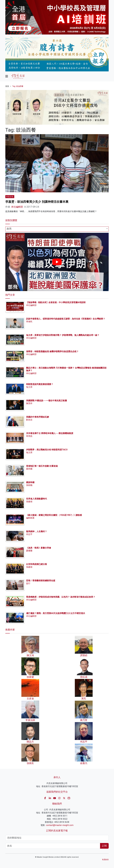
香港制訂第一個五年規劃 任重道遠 (42, 466)
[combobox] (57, 229)
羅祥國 (29, 469)
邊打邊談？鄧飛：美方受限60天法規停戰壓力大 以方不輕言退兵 (56, 613)
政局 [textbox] (9, 229)
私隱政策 (105, 860)
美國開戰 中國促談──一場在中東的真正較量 (47, 401)
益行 (28, 583)
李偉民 (29, 322)
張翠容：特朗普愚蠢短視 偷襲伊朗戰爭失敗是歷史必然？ (52, 351)
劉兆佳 (29, 420)
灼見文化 (10, 197)
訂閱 (104, 846)
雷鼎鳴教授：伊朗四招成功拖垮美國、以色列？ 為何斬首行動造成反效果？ (61, 597)
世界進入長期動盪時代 (37, 499)
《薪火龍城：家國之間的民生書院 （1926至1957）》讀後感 (54, 515)
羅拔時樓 (30, 482)
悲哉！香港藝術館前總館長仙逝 (41, 581)
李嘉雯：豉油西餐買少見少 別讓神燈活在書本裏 (37, 202)
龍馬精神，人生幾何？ (37, 531)
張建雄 (29, 502)
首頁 (7, 86)
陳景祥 (29, 403)
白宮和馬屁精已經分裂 (37, 564)
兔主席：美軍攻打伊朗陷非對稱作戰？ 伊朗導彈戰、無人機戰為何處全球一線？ (63, 335)
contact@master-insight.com (60, 825)
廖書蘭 (29, 551)
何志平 (29, 534)
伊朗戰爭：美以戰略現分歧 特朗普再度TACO (47, 450)
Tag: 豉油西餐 (18, 86)
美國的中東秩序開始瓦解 (38, 417)
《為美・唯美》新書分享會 (39, 548)
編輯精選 (30, 518)
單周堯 (29, 436)
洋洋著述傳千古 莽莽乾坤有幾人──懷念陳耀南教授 (50, 433)
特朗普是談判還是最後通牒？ (40, 384)
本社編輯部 (17, 207)
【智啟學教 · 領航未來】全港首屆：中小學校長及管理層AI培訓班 (56, 302)
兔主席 (29, 387)
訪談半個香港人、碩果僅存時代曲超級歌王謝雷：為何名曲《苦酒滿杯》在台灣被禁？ (66, 319)
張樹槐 (29, 485)
